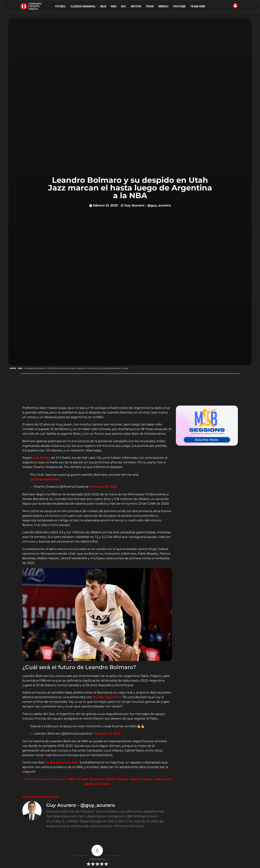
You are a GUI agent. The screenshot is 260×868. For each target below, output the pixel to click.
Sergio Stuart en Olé (61, 762)
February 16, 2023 (103, 487)
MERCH (163, 6)
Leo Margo (42, 458)
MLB (103, 6)
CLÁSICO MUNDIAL (83, 6)
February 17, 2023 (107, 733)
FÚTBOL (61, 6)
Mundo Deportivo (107, 697)
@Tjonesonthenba (45, 479)
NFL (124, 6)
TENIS (150, 6)
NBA (114, 6)
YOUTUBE (179, 6)
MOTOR (136, 6)
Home (13, 368)
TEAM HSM (198, 6)
